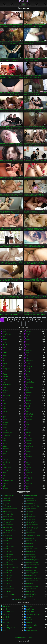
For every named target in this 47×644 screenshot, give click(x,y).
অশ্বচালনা (5, 339)
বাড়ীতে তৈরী (30, 414)
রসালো (5, 430)
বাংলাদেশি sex (30, 592)
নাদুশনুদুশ (28, 451)
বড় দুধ (5, 342)
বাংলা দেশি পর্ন (7, 573)
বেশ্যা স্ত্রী (28, 406)
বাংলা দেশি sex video (32, 541)
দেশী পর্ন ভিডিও (7, 533)
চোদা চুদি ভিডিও (7, 606)
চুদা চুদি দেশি (6, 504)
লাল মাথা (5, 398)
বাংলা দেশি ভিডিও (31, 576)
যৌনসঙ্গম (5, 470)
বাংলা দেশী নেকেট (31, 589)
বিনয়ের (5, 374)
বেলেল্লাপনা (29, 454)
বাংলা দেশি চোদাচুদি (8, 565)
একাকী (5, 387)
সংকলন (28, 377)
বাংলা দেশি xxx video (9, 549)
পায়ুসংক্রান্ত (29, 366)
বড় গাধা (28, 462)
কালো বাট (29, 467)
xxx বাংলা (5, 620)
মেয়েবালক (6, 449)
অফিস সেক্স (29, 484)
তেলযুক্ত (28, 443)
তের (27, 355)
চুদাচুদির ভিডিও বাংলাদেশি (10, 509)
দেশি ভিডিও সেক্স (7, 528)
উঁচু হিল (5, 443)
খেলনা (28, 369)
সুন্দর (4, 358)
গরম (27, 358)
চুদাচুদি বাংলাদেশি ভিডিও (33, 506)
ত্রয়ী (4, 366)
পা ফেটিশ (5, 489)
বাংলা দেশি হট (7, 584)
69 (4, 457)
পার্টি (4, 486)
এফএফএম (29, 419)
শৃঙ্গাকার (28, 379)
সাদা (27, 342)
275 (44, 319)
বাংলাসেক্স (6, 625)
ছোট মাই (5, 345)
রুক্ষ (27, 475)
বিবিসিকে (29, 403)
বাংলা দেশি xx (30, 544)
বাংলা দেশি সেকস (7, 581)
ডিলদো (5, 411)
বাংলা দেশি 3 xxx (7, 538)
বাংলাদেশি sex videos (9, 594)
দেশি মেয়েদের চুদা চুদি (32, 528)
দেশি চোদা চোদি (7, 522)
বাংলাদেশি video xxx (32, 597)
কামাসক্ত (5, 355)
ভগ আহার (29, 438)
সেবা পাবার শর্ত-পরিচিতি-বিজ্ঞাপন (23, 638)
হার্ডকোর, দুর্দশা (7, 467)
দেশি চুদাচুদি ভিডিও (31, 517)
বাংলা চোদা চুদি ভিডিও (9, 628)
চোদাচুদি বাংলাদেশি (31, 509)
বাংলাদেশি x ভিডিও (20, 600)
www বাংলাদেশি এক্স (32, 496)
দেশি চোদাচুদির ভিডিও (32, 522)
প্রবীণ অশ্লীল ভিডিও (31, 630)
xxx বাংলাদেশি (7, 498)
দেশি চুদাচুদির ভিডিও (8, 520)
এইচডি (28, 345)
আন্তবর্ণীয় (29, 401)
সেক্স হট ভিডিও (7, 614)
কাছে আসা (6, 406)
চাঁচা (27, 347)
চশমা (27, 425)
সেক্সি (4, 630)
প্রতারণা (5, 451)
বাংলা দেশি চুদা (7, 557)
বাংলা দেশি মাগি (7, 578)
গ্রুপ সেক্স (5, 422)
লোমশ (5, 382)
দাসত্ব (4, 438)
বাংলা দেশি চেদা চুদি (8, 562)
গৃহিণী (4, 417)
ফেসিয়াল (5, 377)
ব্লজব (4, 331)
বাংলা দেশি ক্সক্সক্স (31, 554)
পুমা (4, 478)
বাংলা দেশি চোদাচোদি (32, 568)
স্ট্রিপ (4, 361)
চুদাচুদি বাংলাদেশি (7, 506)
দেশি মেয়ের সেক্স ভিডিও (9, 530)
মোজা (28, 486)
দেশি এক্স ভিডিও (7, 512)
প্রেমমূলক (5, 484)
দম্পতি (28, 409)
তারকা (28, 411)
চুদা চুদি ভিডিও (30, 609)
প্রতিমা (28, 465)
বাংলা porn (29, 628)
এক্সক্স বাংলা (29, 622)
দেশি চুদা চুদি (29, 514)
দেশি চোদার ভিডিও (8, 525)
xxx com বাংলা (30, 617)
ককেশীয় (5, 419)
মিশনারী (5, 347)
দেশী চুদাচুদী (29, 530)
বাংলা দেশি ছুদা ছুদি (8, 570)
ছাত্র (4, 465)
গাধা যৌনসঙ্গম (7, 395)
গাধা (4, 337)
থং (27, 422)
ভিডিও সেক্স (6, 622)
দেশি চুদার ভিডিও (31, 520)
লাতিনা (5, 427)
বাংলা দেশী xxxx (7, 586)
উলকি (28, 398)
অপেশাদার (29, 393)
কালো (4, 393)
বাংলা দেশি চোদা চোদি (32, 562)
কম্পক (4, 441)
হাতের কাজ (29, 417)
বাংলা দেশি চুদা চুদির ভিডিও (10, 560)
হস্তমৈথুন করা (6, 369)
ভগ (27, 337)
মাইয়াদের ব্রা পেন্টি (8, 481)
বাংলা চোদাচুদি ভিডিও (9, 612)
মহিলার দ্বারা (29, 361)
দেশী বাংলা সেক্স (30, 533)
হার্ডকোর (28, 331)
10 (35, 319)
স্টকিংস (5, 363)
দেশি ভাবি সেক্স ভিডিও (32, 525)
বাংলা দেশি (23, 1)
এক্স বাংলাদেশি (7, 501)
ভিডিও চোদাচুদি (30, 612)
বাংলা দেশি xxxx (7, 552)
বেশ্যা (27, 374)
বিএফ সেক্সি (29, 606)
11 (39, 319)
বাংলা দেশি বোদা (7, 576)
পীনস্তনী (28, 334)
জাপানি (28, 395)
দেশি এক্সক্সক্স (29, 512)
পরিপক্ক (5, 446)
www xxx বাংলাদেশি (8, 496)
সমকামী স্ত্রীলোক (7, 385)
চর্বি (27, 489)
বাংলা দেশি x (6, 544)
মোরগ (28, 427)
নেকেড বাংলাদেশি (8, 536)
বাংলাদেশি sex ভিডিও (32, 594)
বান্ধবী (4, 403)
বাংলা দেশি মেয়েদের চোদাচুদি (34, 578)
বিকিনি (5, 454)
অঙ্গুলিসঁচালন (30, 382)
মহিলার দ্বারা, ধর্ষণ (8, 433)
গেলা (27, 449)
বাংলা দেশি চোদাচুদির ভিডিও (10, 568)
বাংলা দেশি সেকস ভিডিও (33, 581)
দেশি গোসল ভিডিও (8, 514)
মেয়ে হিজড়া (29, 446)
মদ (27, 459)
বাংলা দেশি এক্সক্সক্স (8, 554)
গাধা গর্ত (28, 433)
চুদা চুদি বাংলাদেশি (31, 504)
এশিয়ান (28, 371)
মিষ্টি (27, 385)
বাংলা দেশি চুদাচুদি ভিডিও (33, 560)
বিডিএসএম (29, 430)
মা (3, 414)
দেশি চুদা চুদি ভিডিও (8, 517)
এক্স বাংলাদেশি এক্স (31, 501)
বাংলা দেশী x (29, 584)
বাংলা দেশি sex (7, 541)
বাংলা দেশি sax (30, 538)
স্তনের (4, 473)
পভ (4, 401)
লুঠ (4, 350)
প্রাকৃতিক (5, 379)
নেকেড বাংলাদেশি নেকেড (33, 536)
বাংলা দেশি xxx (30, 546)
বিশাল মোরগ (30, 387)
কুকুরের (28, 339)
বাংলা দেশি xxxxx (31, 552)
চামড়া (4, 371)
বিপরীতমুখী (29, 478)
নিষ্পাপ (5, 353)
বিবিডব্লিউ (29, 457)
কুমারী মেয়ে (29, 350)
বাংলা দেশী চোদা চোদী (32, 586)
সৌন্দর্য (28, 363)
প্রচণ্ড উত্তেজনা (7, 462)
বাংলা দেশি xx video (8, 546)
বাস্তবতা (28, 435)
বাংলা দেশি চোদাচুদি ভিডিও (33, 565)
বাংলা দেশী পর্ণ (7, 592)
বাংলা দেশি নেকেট (31, 570)
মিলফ (28, 353)
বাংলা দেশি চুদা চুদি (31, 557)
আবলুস (5, 425)
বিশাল (28, 481)
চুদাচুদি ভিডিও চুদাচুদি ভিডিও (34, 614)
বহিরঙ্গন (28, 390)
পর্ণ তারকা (5, 390)
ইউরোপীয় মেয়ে (7, 334)
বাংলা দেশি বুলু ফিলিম (32, 573)
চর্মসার (5, 409)
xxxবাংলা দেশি (30, 498)
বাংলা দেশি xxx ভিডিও (32, 549)
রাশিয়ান (28, 470)
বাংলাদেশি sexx (7, 597)
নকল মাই (5, 459)
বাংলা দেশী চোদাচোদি (8, 589)
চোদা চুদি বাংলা (7, 609)
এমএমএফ (29, 441)
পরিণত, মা (29, 473)
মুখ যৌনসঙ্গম (6, 435)
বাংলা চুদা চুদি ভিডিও (32, 625)
